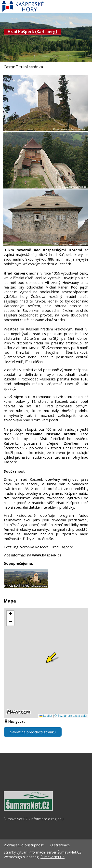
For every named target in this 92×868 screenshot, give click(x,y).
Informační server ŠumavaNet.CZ (55, 852)
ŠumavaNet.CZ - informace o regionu (34, 819)
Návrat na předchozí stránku (33, 732)
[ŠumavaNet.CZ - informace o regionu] (28, 810)
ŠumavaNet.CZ (53, 857)
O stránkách (60, 845)
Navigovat (14, 721)
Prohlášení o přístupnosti (24, 845)
